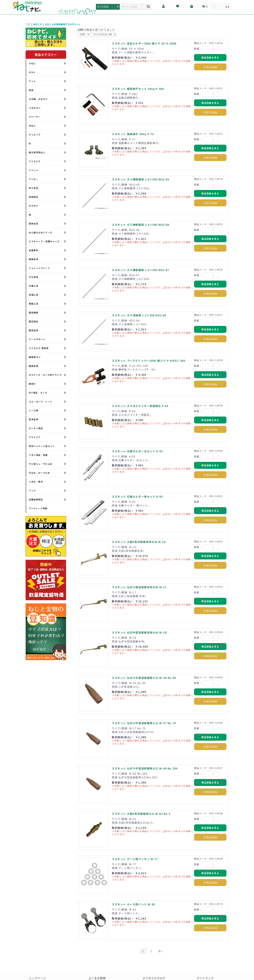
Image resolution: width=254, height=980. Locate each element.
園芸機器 (34, 313)
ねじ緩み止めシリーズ (41, 232)
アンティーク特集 (38, 508)
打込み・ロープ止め (39, 473)
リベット (34, 170)
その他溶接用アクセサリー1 (66, 24)
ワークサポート (37, 339)
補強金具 (34, 259)
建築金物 (34, 366)
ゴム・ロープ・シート (41, 402)
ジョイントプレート (39, 268)
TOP (28, 24)
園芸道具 (34, 330)
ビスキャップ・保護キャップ (44, 241)
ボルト (32, 72)
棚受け (32, 384)
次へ (161, 951)
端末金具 (34, 224)
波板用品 (34, 197)
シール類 (34, 410)
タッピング (35, 135)
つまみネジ (35, 108)
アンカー (33, 179)
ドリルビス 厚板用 (39, 348)
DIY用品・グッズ (38, 393)
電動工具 (37, 24)
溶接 (47, 24)
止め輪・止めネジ (38, 99)
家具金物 (34, 419)
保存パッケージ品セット (42, 446)
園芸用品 (34, 321)
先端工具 (34, 295)
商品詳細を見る (210, 58)
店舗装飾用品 (36, 499)
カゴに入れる (210, 67)
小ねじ (32, 63)
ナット (32, 81)
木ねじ (32, 126)
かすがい (34, 206)
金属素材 (34, 250)
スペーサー (35, 117)
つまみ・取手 (36, 482)
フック (32, 491)
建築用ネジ (35, 357)
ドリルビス (35, 161)
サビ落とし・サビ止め (41, 464)
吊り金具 (34, 188)
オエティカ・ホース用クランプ (45, 375)
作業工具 (34, 286)
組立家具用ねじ (37, 152)
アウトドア (35, 437)
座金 (31, 90)
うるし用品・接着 (38, 455)
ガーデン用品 (36, 428)
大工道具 (34, 277)
